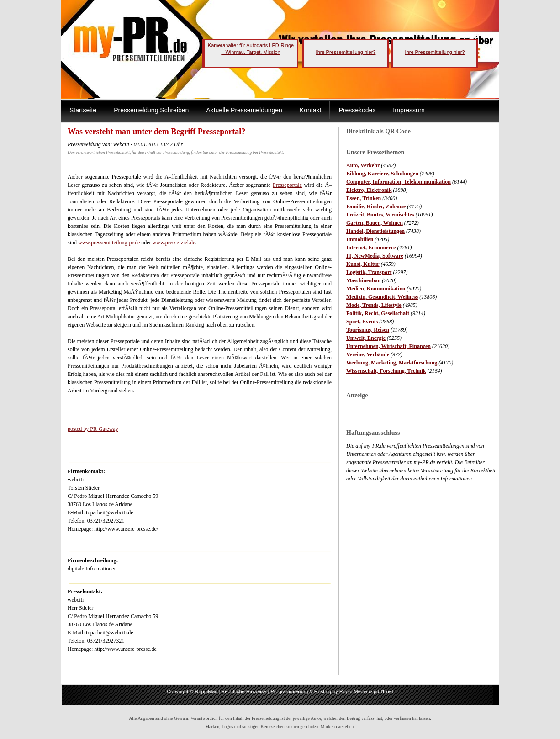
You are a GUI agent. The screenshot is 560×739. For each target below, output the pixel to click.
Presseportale (287, 185)
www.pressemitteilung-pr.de (109, 243)
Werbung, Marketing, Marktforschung (392, 363)
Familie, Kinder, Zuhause (376, 206)
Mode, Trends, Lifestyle (374, 305)
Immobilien (360, 239)
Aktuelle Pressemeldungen (244, 110)
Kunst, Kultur (363, 264)
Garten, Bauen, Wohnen (375, 223)
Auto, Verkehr (363, 165)
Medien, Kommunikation (376, 289)
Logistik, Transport (369, 272)
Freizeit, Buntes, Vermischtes (380, 215)
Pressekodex (357, 110)
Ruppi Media (354, 691)
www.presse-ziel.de (174, 243)
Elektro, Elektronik (369, 190)
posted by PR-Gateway (93, 429)
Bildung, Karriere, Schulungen (382, 174)
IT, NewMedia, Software (375, 256)
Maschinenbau (363, 280)
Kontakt (310, 110)
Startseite (83, 110)
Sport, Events (362, 322)
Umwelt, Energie (366, 338)
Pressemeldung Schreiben (151, 110)
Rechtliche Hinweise (244, 691)
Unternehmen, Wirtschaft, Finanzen (388, 346)
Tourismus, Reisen (368, 330)
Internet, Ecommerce (371, 248)
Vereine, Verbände (368, 354)
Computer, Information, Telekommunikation (399, 182)
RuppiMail (206, 691)
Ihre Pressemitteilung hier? (346, 52)
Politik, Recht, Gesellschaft (378, 313)
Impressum (409, 110)
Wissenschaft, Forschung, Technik (386, 371)
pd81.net (383, 691)
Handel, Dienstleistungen (375, 231)
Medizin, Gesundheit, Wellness (382, 297)
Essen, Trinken (364, 198)
